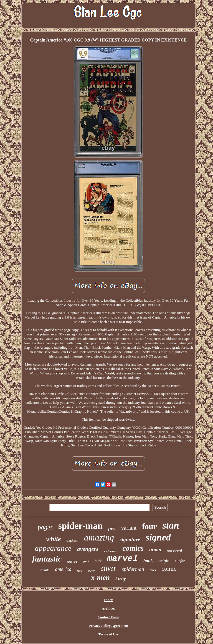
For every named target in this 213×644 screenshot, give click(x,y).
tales (153, 570)
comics (133, 548)
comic (169, 569)
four (149, 526)
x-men (100, 577)
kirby (121, 579)
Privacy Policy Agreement (108, 626)
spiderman (133, 569)
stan (171, 525)
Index (108, 600)
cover (155, 550)
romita (45, 570)
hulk (98, 561)
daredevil (175, 550)
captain (72, 540)
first (112, 528)
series (72, 561)
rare (80, 571)
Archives (109, 608)
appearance (53, 548)
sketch (91, 571)
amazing (99, 537)
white (53, 539)
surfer (180, 561)
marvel (123, 559)
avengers (88, 549)
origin (164, 561)
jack (86, 561)
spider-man (80, 526)
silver (109, 568)
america (63, 569)
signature (130, 540)
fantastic (47, 559)
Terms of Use (108, 634)
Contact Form (108, 617)
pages (45, 527)
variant (129, 528)
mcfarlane (110, 551)
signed (158, 537)
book (148, 561)
